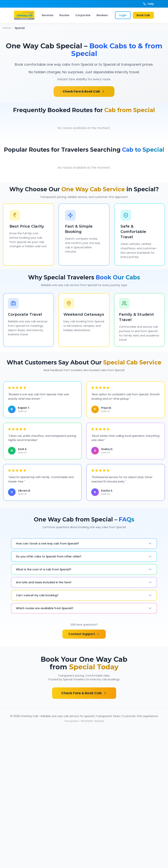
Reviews (102, 15)
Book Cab (143, 15)
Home (7, 28)
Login (123, 15)
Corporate (83, 15)
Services (48, 15)
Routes (64, 15)
